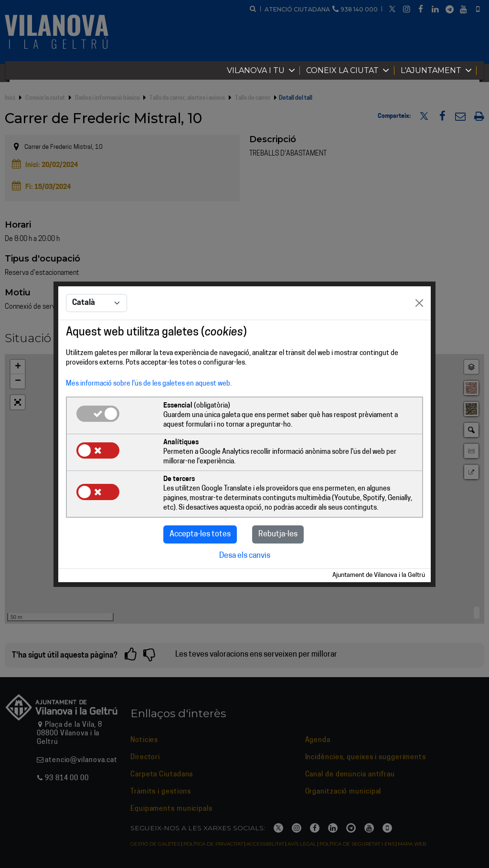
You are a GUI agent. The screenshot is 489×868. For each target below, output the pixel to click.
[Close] (419, 303)
